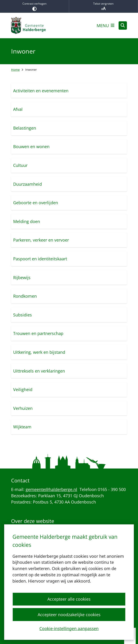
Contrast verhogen (34, 6)
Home (15, 70)
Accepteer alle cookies (69, 599)
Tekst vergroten (104, 6)
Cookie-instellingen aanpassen (69, 628)
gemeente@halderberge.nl (51, 489)
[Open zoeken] (123, 26)
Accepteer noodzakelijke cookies (69, 614)
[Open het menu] (106, 26)
